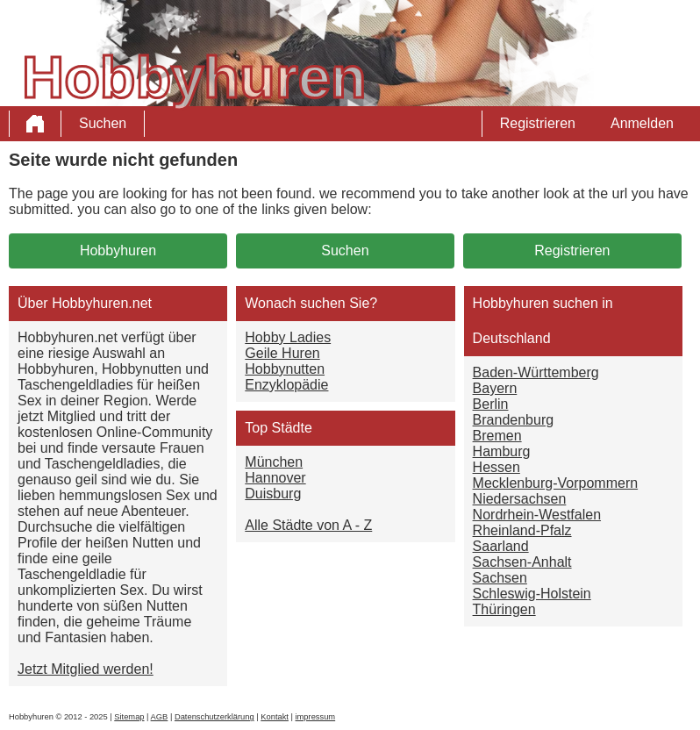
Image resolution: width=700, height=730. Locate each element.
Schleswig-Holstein (532, 594)
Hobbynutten (285, 369)
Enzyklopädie (286, 385)
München (274, 462)
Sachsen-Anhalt (522, 562)
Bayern (495, 388)
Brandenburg (514, 420)
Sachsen (500, 578)
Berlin (491, 404)
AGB (160, 717)
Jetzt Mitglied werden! (86, 669)
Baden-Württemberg (536, 372)
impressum (316, 717)
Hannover (275, 478)
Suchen (103, 123)
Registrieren (538, 123)
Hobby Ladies (288, 337)
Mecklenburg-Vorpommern (556, 483)
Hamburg (502, 451)
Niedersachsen (520, 499)
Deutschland (512, 338)
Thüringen (504, 609)
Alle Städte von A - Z (308, 525)
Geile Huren (282, 353)
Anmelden (642, 123)
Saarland (501, 546)
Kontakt (275, 717)
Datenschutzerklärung (214, 717)
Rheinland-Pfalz (522, 530)
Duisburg (273, 494)
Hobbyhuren (118, 250)
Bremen (497, 436)
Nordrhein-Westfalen (537, 515)
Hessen (496, 467)
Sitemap (129, 717)
